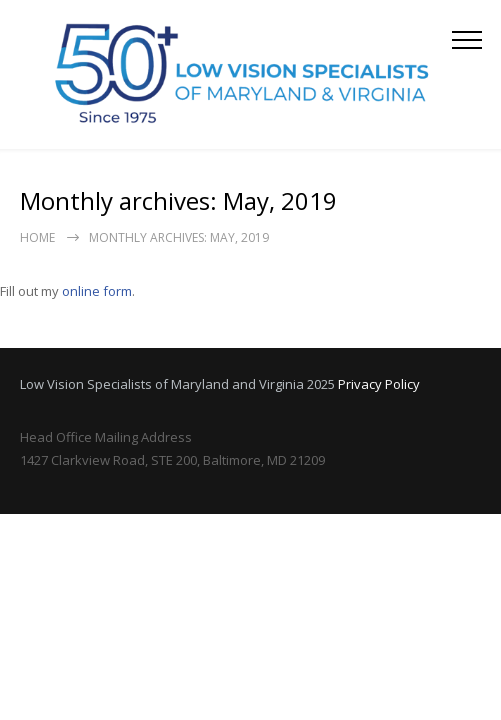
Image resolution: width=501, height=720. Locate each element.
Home (37, 237)
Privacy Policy (379, 384)
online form (97, 291)
